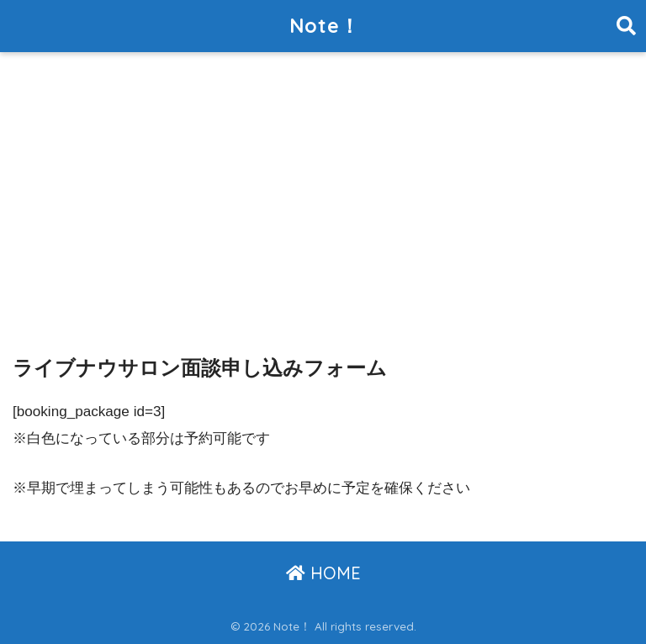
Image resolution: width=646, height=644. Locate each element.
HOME (323, 573)
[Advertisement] (323, 184)
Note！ (325, 26)
